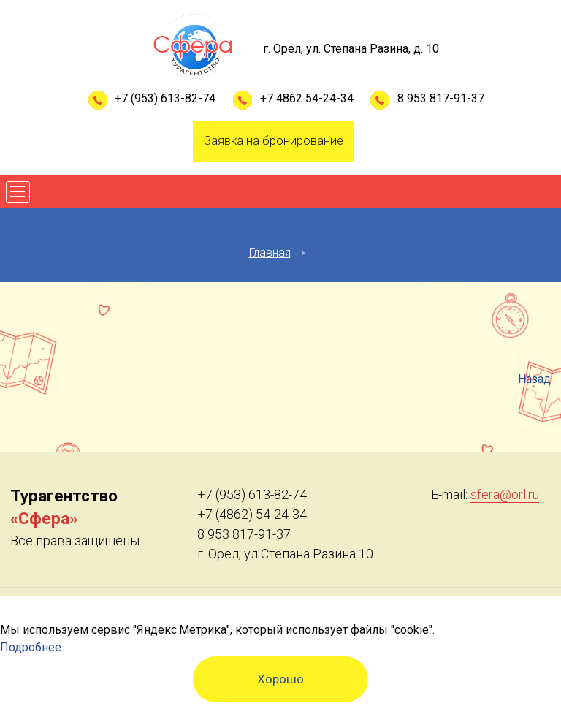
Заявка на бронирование (274, 140)
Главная (270, 253)
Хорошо (280, 679)
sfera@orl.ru (505, 494)
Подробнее (31, 647)
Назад (534, 379)
